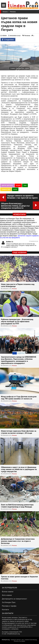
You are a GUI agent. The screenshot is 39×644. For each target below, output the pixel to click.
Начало (5, 12)
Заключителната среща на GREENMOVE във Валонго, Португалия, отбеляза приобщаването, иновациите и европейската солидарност (19, 360)
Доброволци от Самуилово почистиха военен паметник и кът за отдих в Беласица (18, 541)
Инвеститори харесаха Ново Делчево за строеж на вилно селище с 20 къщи (19, 432)
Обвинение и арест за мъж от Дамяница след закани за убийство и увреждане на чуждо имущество (19, 469)
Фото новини (7, 595)
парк (25, 185)
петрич (18, 185)
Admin (4, 36)
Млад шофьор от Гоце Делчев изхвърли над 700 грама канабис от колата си (19, 398)
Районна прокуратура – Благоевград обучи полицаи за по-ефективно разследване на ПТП (17, 322)
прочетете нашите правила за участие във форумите (19, 237)
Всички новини (8, 592)
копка (15, 189)
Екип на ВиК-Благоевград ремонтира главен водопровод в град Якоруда (17, 506)
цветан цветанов (7, 185)
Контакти (5, 610)
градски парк (6, 189)
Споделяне (8, 40)
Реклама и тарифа (9, 606)
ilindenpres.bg (6, 640)
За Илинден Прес (9, 602)
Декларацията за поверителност (15, 599)
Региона (13, 12)
